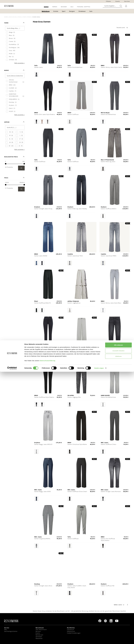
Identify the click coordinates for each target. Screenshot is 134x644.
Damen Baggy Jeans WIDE (43, 492)
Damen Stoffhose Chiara (109, 444)
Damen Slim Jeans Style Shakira (45, 114)
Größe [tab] (7, 122)
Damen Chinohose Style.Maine (77, 444)
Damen (6, 17)
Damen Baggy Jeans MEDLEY (43, 444)
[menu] (67, 7)
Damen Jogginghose (74, 303)
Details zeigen (99, 640)
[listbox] (48, 75)
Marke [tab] (6, 70)
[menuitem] (46, 7)
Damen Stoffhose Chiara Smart (77, 492)
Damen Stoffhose (73, 114)
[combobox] (113, 6)
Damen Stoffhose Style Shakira (44, 397)
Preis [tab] (6, 178)
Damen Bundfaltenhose (108, 114)
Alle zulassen (118, 617)
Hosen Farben (27, 17)
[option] (36, 75)
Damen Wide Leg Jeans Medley (77, 209)
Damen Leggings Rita (74, 397)
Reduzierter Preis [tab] (11, 157)
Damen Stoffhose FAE (108, 586)
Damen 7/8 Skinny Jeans (109, 350)
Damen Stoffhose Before (109, 209)
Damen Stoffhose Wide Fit (43, 303)
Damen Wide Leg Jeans (108, 162)
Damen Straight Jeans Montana (111, 492)
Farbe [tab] (6, 23)
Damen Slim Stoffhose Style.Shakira (108, 540)
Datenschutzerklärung (47, 633)
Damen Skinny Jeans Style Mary (111, 303)
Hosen (20, 17)
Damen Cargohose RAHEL (42, 539)
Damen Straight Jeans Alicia (43, 586)
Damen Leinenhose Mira (75, 350)
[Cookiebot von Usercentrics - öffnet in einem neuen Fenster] (12, 640)
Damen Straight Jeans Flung (43, 209)
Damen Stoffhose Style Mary (43, 350)
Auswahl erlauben (118, 623)
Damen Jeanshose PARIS (109, 256)
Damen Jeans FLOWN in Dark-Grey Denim (77, 587)
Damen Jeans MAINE (41, 256)
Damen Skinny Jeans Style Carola (111, 67)
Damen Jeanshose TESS (75, 256)
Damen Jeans (39, 67)
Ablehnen (118, 629)
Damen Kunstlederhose (75, 67)
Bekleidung (13, 17)
